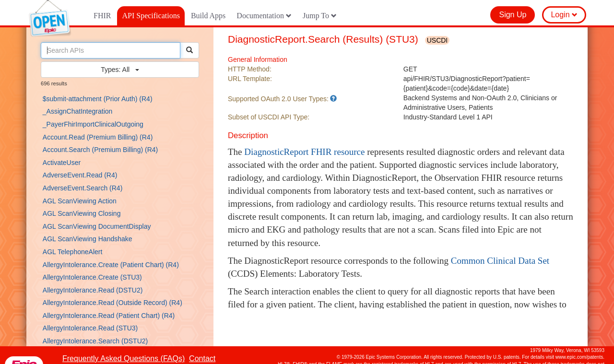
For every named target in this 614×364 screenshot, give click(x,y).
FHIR (102, 16)
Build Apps (208, 16)
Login (564, 15)
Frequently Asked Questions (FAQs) (124, 358)
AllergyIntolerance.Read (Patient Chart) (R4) (109, 316)
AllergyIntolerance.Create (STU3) (92, 277)
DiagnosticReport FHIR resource (304, 152)
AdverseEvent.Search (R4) (83, 188)
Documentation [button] (264, 16)
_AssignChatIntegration (78, 111)
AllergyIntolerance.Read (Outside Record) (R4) (112, 303)
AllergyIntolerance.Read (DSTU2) (93, 290)
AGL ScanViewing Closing (82, 213)
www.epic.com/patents (579, 357)
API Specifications (151, 16)
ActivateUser (62, 163)
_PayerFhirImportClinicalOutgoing (93, 124)
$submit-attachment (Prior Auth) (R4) (98, 99)
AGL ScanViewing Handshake (88, 239)
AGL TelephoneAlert (73, 252)
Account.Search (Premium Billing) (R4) (100, 150)
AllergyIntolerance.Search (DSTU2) (95, 341)
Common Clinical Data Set (500, 261)
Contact (202, 358)
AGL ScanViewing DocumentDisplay (97, 226)
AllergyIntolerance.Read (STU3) (90, 328)
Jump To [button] (320, 16)
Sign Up (513, 15)
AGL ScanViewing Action (80, 201)
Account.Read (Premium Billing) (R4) (98, 137)
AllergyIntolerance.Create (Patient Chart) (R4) (111, 265)
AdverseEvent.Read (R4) (80, 175)
